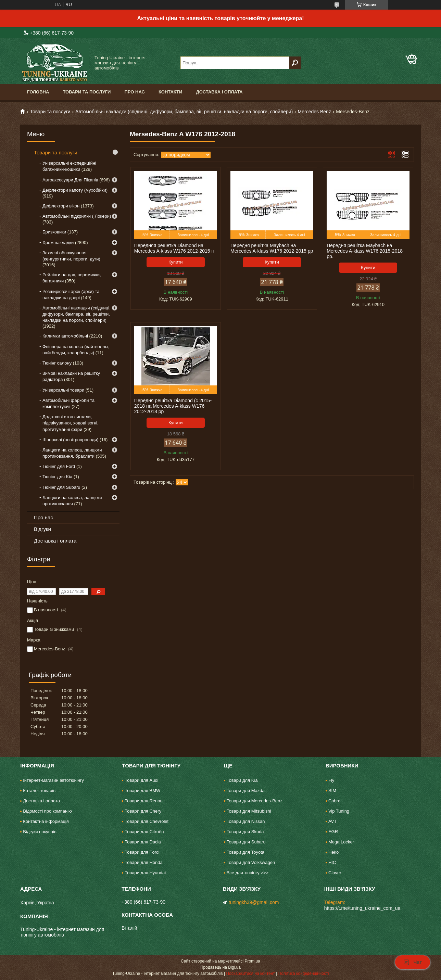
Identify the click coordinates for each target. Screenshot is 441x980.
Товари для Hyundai (145, 873)
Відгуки (42, 529)
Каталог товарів (39, 791)
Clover (335, 873)
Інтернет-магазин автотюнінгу (53, 780)
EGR (333, 832)
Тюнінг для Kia (57, 477)
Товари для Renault (145, 801)
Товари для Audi (141, 780)
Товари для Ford (142, 852)
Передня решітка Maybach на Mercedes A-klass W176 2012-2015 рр (272, 248)
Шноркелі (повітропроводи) (70, 440)
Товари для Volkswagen (251, 862)
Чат (413, 962)
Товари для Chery (143, 811)
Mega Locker (341, 842)
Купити (176, 262)
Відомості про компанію (47, 811)
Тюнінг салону (57, 363)
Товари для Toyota (245, 852)
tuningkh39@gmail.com (254, 902)
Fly (331, 780)
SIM (332, 791)
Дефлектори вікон (61, 206)
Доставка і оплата (219, 92)
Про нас (134, 92)
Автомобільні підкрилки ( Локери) (77, 216)
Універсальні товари (63, 390)
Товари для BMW (142, 791)
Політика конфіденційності (304, 973)
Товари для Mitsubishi (249, 811)
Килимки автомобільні (65, 336)
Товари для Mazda (246, 791)
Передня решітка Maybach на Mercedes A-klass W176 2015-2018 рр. (365, 251)
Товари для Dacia (143, 842)
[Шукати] (295, 63)
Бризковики (54, 232)
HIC (332, 862)
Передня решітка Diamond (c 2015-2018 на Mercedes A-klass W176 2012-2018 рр (173, 406)
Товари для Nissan (246, 821)
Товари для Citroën (144, 832)
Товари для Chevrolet (147, 821)
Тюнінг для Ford (59, 466)
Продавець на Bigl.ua (220, 967)
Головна (38, 92)
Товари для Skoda (245, 832)
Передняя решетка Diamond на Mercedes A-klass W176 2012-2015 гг (175, 248)
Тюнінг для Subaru (61, 487)
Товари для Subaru (246, 842)
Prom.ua (253, 961)
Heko (333, 852)
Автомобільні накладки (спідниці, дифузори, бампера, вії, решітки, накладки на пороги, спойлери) (184, 112)
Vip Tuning (339, 811)
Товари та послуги (87, 92)
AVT (332, 821)
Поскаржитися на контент (250, 973)
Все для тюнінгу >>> (248, 873)
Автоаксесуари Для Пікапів (70, 180)
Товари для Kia (242, 780)
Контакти (171, 92)
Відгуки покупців (40, 832)
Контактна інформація (46, 821)
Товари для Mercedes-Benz (255, 801)
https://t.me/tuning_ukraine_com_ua (362, 908)
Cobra (334, 801)
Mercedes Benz (314, 112)
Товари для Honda (143, 862)
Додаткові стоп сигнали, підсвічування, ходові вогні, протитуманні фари (71, 423)
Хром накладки (58, 243)
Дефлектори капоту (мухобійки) (75, 190)
